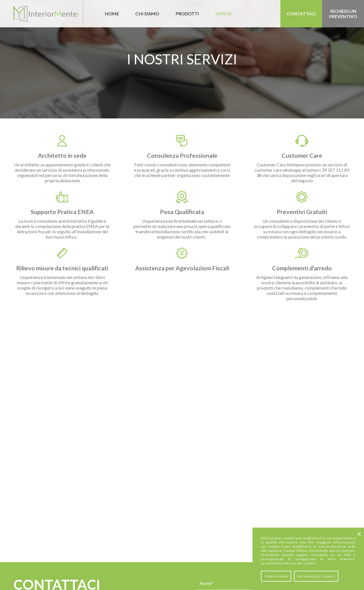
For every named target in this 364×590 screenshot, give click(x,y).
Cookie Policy (276, 576)
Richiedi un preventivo (343, 14)
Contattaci (301, 14)
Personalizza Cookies (316, 576)
